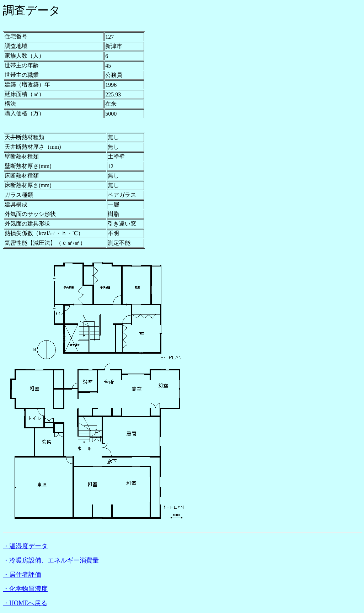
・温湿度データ (25, 546)
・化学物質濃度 (25, 589)
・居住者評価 (22, 575)
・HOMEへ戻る (25, 603)
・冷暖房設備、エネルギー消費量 (51, 560)
